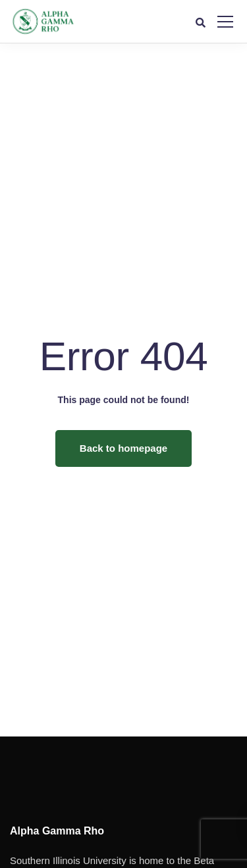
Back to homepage (123, 448)
